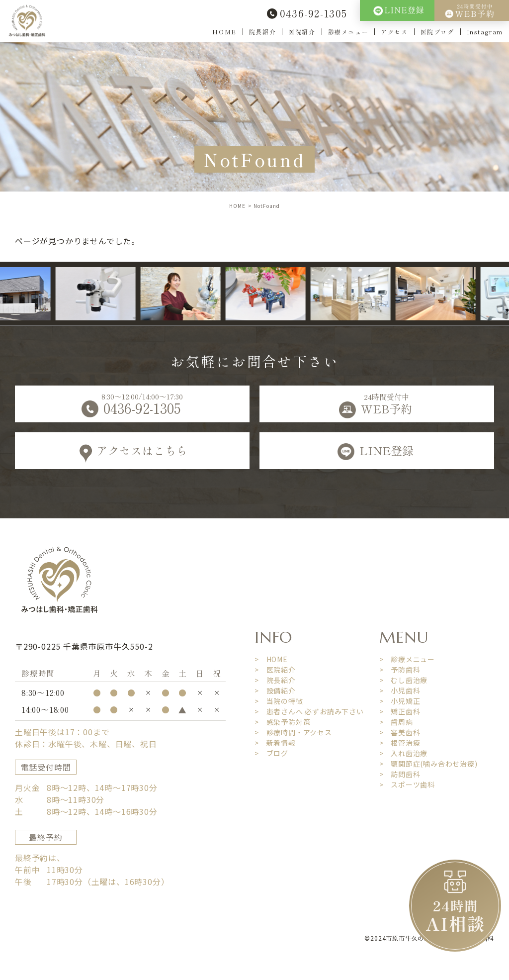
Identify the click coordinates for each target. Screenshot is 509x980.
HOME (224, 32)
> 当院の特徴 (279, 701)
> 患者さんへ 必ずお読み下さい (309, 711)
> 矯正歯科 (400, 711)
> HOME (271, 659)
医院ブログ (437, 32)
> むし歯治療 (404, 680)
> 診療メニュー (407, 659)
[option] (107, 294)
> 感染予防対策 (282, 722)
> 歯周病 (396, 722)
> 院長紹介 (275, 680)
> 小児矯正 (400, 701)
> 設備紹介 (275, 690)
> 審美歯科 (400, 732)
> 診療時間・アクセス (293, 732)
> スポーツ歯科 (407, 784)
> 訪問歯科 (400, 774)
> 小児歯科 (400, 690)
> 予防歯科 (400, 670)
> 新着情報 (275, 743)
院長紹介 (262, 32)
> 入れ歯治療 (404, 753)
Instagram (485, 32)
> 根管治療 (400, 743)
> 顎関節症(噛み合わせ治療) (428, 764)
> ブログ (271, 753)
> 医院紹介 (275, 670)
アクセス (394, 32)
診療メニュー (348, 32)
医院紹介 (302, 32)
